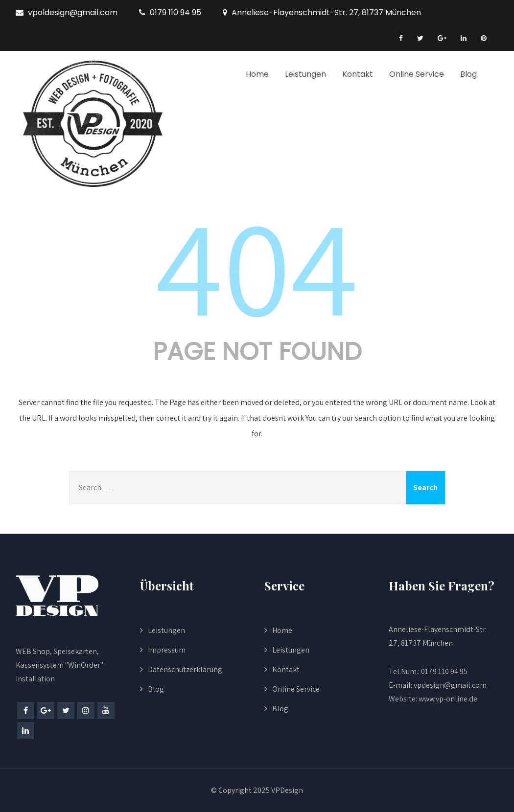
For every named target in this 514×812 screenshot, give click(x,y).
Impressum (167, 650)
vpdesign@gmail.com (450, 685)
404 (257, 265)
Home (257, 74)
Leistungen (305, 74)
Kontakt (358, 74)
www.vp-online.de (447, 699)
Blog (468, 74)
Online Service (417, 74)
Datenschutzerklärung (185, 669)
